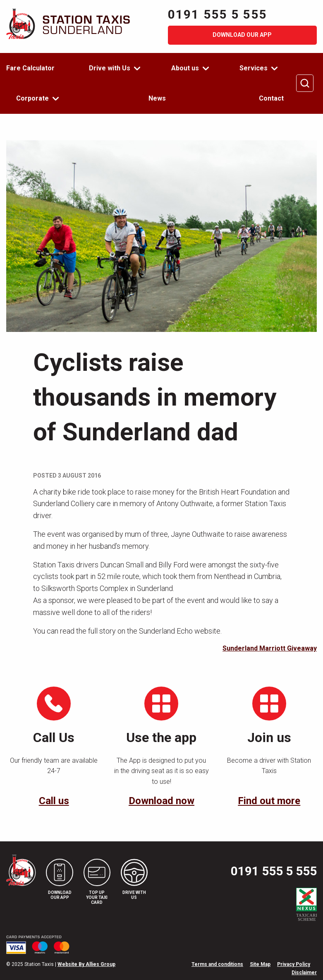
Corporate (32, 98)
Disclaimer (304, 973)
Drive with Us (110, 68)
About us (185, 68)
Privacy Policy (294, 964)
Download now (161, 801)
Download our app (242, 35)
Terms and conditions (217, 964)
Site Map (260, 964)
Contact (271, 98)
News (157, 98)
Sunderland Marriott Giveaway (270, 648)
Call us (54, 801)
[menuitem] (35, 68)
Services (254, 68)
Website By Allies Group (86, 964)
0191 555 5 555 (218, 14)
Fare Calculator (30, 68)
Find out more (269, 801)
